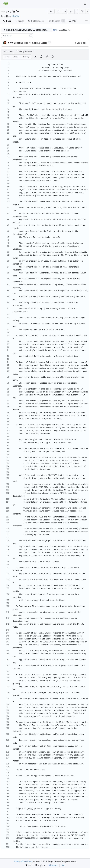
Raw (7, 57)
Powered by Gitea (23, 861)
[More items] (86, 21)
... (50, 43)
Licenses (53, 865)
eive (9, 11)
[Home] (6, 4)
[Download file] (35, 57)
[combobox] (17, 36)
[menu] (29, 865)
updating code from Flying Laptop (31, 43)
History (26, 57)
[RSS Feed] (51, 11)
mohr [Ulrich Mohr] (10, 43)
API (63, 865)
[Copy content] (41, 57)
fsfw (16, 11)
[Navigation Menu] (86, 4)
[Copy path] (69, 30)
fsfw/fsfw (15, 16)
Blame (16, 57)
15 (64, 11)
